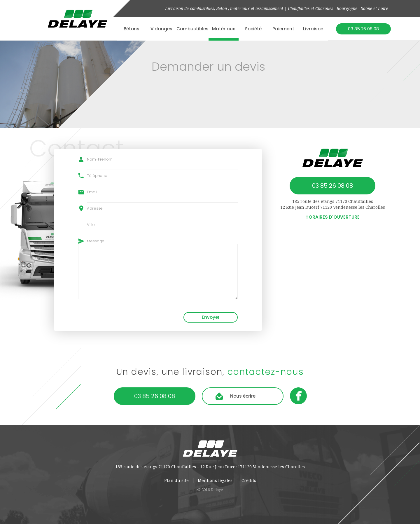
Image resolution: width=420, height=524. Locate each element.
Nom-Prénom (100, 159)
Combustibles (192, 29)
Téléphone (97, 176)
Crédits (249, 481)
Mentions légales (215, 481)
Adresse (95, 208)
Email (92, 192)
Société (253, 29)
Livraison (313, 29)
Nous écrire (243, 396)
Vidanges (161, 29)
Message (96, 241)
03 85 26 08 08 (363, 29)
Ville (91, 225)
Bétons (132, 29)
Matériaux (223, 29)
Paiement (283, 29)
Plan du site (176, 481)
